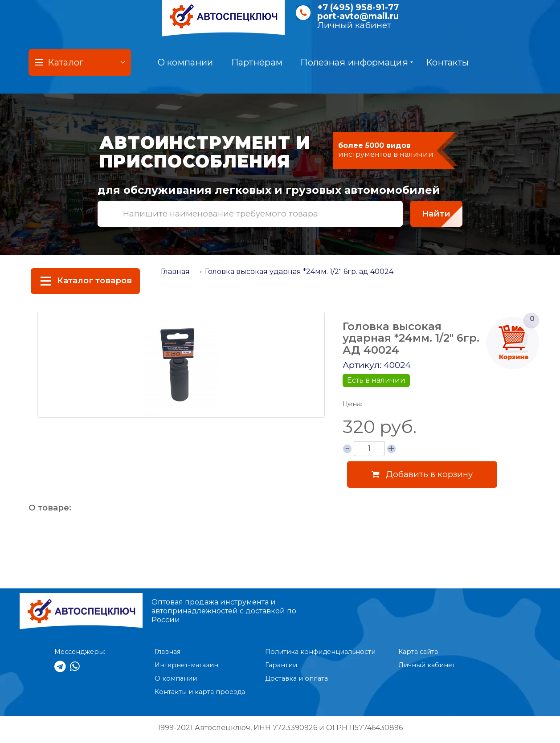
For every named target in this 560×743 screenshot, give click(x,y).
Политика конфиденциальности (320, 652)
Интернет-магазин (186, 665)
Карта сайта (418, 652)
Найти (436, 214)
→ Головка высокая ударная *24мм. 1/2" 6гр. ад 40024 (295, 271)
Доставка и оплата (296, 678)
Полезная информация (357, 62)
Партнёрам (257, 62)
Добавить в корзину (422, 474)
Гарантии (281, 665)
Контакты (447, 62)
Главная (175, 271)
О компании (186, 62)
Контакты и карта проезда (200, 692)
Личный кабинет (354, 25)
